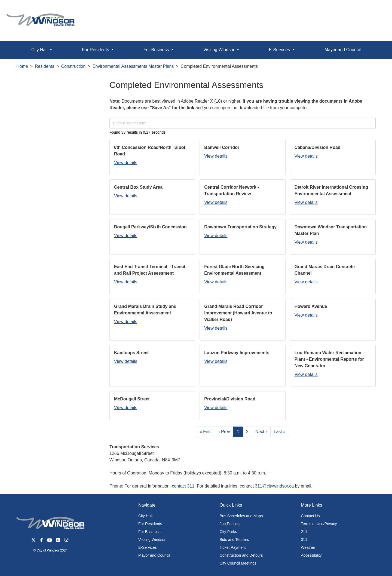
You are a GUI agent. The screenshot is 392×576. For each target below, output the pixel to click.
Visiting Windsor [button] (220, 50)
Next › (261, 432)
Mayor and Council (343, 50)
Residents (45, 66)
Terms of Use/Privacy (319, 524)
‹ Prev (224, 432)
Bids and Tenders (234, 540)
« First (206, 432)
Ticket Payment (233, 547)
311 (304, 540)
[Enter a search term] (243, 123)
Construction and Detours (241, 555)
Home (22, 66)
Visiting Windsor (152, 540)
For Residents (150, 524)
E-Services (148, 547)
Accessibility (311, 555)
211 (304, 532)
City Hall (145, 516)
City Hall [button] (40, 50)
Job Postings (231, 524)
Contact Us (310, 516)
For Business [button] (157, 50)
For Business (149, 532)
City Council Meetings (238, 563)
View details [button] (126, 163)
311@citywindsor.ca (275, 486)
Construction (73, 66)
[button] (376, 10)
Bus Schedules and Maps (241, 516)
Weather (308, 547)
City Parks (228, 532)
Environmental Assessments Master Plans (133, 66)
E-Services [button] (280, 50)
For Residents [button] (96, 50)
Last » (280, 432)
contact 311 (183, 486)
